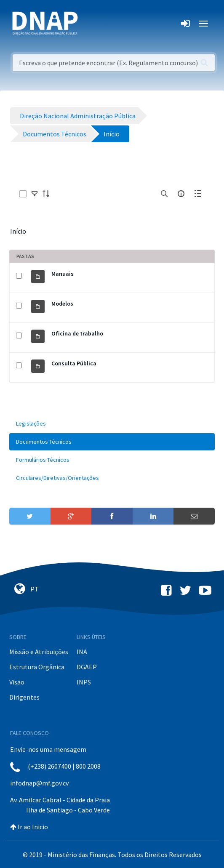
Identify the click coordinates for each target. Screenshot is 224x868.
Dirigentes (24, 697)
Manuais (63, 274)
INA (82, 652)
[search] (164, 194)
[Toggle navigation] (90, 24)
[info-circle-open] (181, 194)
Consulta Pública (74, 363)
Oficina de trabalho (77, 333)
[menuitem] (112, 424)
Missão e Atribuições (39, 652)
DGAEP (87, 667)
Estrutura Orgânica (37, 667)
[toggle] (35, 194)
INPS (84, 682)
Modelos (62, 304)
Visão (17, 682)
